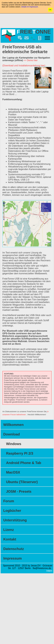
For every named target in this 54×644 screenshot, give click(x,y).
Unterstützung (15, 520)
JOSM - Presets (19, 491)
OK (50, 10)
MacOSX (13, 472)
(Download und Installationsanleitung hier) (24, 66)
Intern (49, 571)
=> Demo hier (31, 60)
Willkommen (13, 425)
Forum (9, 501)
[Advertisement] (27, 20)
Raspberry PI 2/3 (20, 453)
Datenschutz (14, 549)
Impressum (13, 558)
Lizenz (9, 530)
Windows (14, 444)
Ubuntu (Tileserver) (22, 482)
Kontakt (10, 539)
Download (12, 434)
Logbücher (12, 511)
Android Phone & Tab (24, 463)
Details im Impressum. (30, 7)
